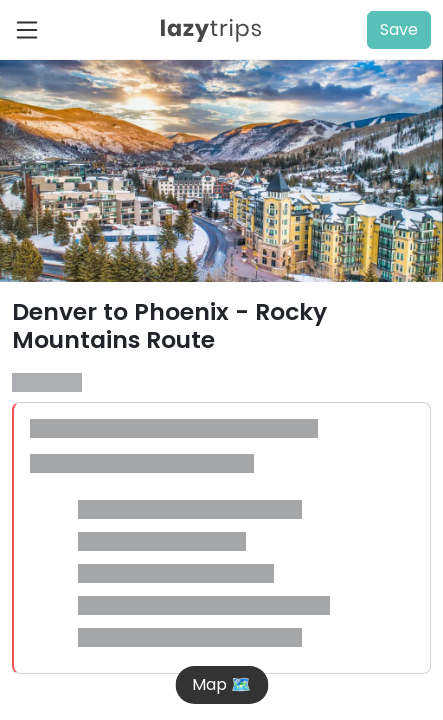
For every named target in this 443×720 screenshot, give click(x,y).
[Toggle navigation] (33, 30)
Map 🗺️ (221, 684)
